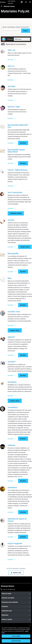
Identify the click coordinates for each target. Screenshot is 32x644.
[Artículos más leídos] (16, 598)
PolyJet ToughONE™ (15, 544)
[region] (16, 634)
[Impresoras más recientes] (16, 602)
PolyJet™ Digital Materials (18, 170)
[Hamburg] (30, 2)
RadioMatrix (12, 488)
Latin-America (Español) (13, 2)
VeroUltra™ (12, 362)
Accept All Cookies (16, 641)
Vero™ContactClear (15, 192)
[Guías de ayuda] (16, 594)
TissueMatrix (13, 407)
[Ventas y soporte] (16, 619)
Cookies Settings (16, 636)
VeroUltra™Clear (14, 312)
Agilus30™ (12, 337)
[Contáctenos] (22, 2)
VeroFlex (11, 220)
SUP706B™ (12, 86)
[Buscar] (26, 31)
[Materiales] (16, 615)
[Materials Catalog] (2, 6)
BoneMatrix (12, 382)
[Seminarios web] (16, 611)
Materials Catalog (9, 6)
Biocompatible (13, 254)
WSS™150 (11, 50)
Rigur (10, 278)
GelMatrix (11, 445)
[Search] (26, 2)
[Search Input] (12, 31)
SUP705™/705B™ (14, 107)
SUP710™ (11, 66)
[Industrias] (16, 606)
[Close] (30, 625)
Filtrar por (10, 39)
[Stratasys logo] (3, 2)
